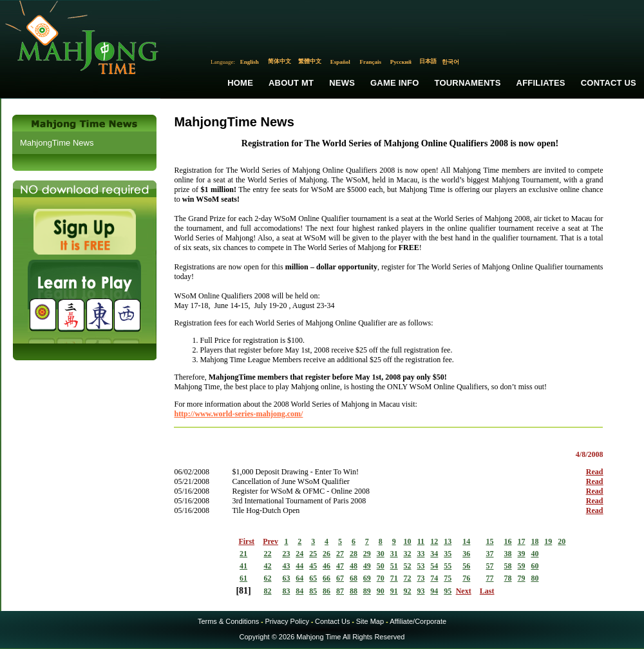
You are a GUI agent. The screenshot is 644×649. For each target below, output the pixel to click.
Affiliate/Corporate (418, 621)
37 (489, 554)
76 (466, 578)
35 (448, 554)
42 (268, 566)
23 (286, 554)
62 (268, 578)
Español (340, 62)
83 (286, 591)
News (342, 83)
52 (408, 566)
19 (548, 541)
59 (522, 566)
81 (243, 591)
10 (408, 541)
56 (466, 566)
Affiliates (541, 83)
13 (448, 541)
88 (354, 591)
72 (408, 578)
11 (421, 541)
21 (243, 554)
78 (508, 578)
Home (240, 83)
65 (313, 578)
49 (367, 566)
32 (408, 554)
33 (421, 554)
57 (489, 566)
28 (354, 554)
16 (508, 541)
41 (243, 566)
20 (562, 541)
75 (448, 578)
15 (489, 541)
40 (535, 554)
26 (327, 554)
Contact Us (609, 83)
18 (535, 541)
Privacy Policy (287, 621)
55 (448, 566)
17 (522, 541)
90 (381, 591)
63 (286, 578)
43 (286, 566)
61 (243, 578)
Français (371, 62)
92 (408, 591)
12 (434, 541)
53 (421, 566)
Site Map (370, 621)
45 (313, 566)
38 (508, 554)
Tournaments (468, 83)
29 (367, 554)
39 (522, 554)
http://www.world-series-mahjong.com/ (238, 414)
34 (434, 554)
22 (268, 554)
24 (299, 554)
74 (434, 578)
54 (434, 566)
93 (421, 591)
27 (340, 554)
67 (340, 578)
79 (522, 578)
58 (508, 566)
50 (381, 566)
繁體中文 (310, 61)
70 (381, 578)
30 (381, 554)
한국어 (450, 62)
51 (394, 566)
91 (394, 591)
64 (299, 578)
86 (327, 591)
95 (448, 591)
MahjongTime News (57, 143)
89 (367, 591)
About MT (291, 83)
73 (421, 578)
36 (466, 554)
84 (299, 591)
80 (535, 578)
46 (327, 566)
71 (394, 578)
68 (354, 578)
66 (327, 578)
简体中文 (279, 61)
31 (394, 554)
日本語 (428, 61)
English (250, 62)
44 (299, 566)
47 (340, 566)
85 (313, 591)
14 (466, 541)
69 (367, 578)
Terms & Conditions (228, 621)
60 (535, 566)
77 (489, 578)
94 (434, 591)
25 (313, 554)
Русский (401, 62)
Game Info (394, 83)
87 (340, 591)
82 (268, 591)
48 (354, 566)
